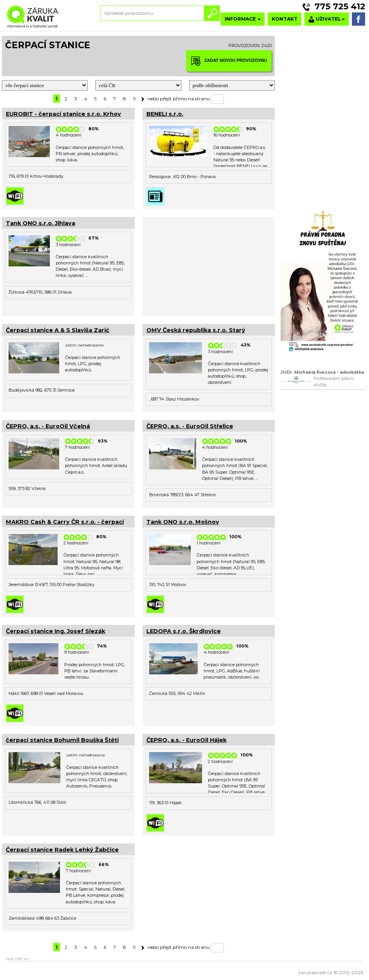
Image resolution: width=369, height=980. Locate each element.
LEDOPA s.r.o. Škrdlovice (184, 631)
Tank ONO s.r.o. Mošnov (183, 522)
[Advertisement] (209, 266)
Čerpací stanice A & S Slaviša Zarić (58, 330)
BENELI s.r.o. (165, 114)
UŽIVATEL (327, 19)
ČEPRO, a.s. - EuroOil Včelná (48, 426)
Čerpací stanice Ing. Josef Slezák (55, 631)
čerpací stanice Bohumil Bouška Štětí (62, 740)
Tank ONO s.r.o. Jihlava (40, 223)
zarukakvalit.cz (315, 972)
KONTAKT (285, 19)
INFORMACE (243, 19)
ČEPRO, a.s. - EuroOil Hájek (186, 740)
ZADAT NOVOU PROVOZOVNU (229, 61)
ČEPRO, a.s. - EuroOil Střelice (190, 426)
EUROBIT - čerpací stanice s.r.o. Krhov (63, 114)
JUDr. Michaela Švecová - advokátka (322, 372)
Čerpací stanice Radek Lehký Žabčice (62, 850)
